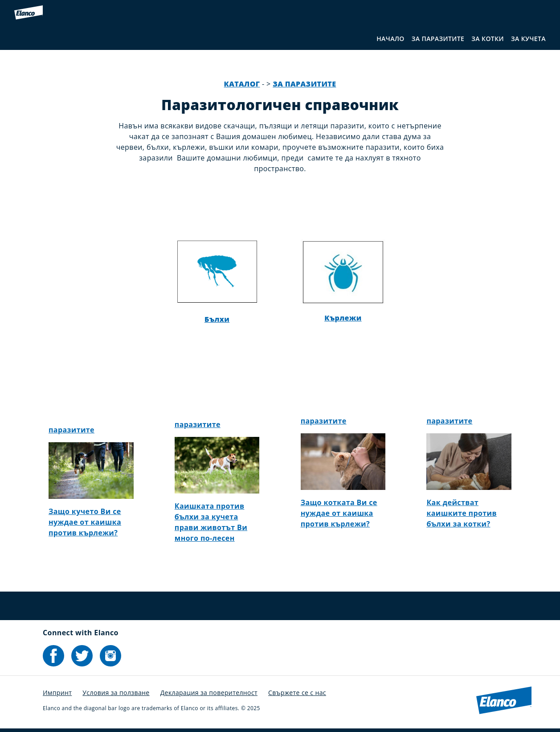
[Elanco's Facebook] (53, 656)
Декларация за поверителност (209, 693)
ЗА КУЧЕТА (528, 39)
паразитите (72, 430)
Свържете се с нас (297, 693)
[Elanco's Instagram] (110, 656)
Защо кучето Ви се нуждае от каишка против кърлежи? (85, 522)
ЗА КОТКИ (488, 39)
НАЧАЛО (390, 39)
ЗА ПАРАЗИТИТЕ (438, 39)
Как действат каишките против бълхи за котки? (461, 513)
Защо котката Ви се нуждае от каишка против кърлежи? (339, 513)
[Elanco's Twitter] (82, 656)
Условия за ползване (116, 693)
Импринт (57, 693)
